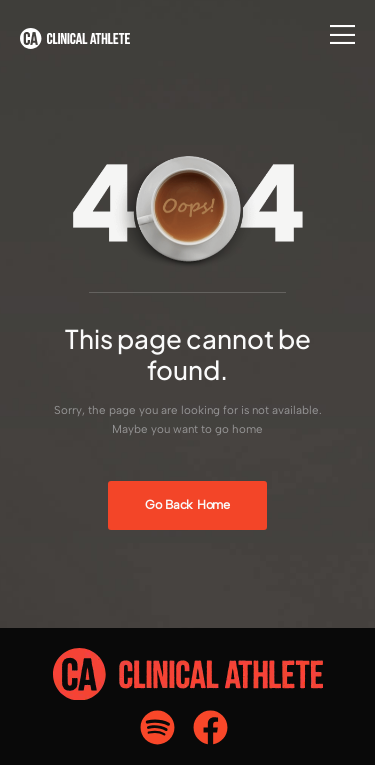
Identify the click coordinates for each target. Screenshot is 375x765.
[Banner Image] (187, 505)
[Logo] (75, 38)
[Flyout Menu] (342, 34)
